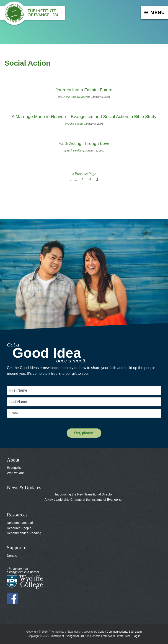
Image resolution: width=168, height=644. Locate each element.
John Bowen (76, 124)
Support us (18, 548)
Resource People (19, 528)
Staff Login (135, 632)
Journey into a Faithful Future (84, 90)
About (13, 460)
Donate (12, 556)
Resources (17, 515)
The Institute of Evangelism (34, 15)
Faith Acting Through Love (84, 143)
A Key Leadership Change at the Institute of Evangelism (84, 500)
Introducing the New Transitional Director (84, 494)
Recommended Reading (24, 533)
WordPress (124, 636)
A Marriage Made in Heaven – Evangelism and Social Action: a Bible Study (84, 117)
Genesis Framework (102, 636)
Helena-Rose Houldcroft (76, 97)
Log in (137, 636)
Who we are (15, 473)
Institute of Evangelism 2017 (68, 636)
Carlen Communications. (113, 632)
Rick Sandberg (76, 151)
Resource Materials (21, 523)
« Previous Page (84, 174)
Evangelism (15, 468)
